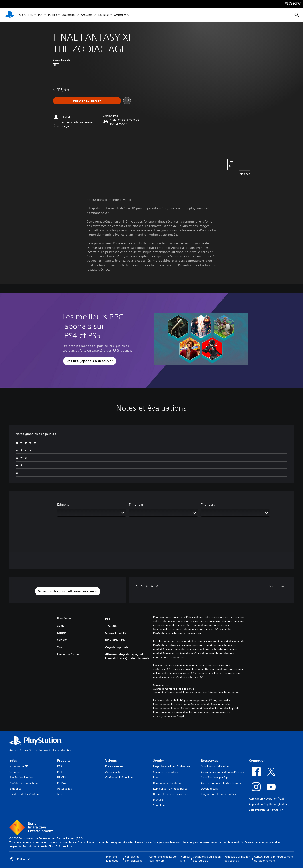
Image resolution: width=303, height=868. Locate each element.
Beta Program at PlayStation (266, 810)
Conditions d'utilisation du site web (163, 859)
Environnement (114, 766)
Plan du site (185, 859)
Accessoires (69, 15)
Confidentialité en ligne (119, 777)
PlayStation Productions (24, 783)
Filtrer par (136, 504)
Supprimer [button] (277, 586)
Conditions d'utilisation (215, 766)
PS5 (31, 15)
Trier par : (208, 504)
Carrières (15, 772)
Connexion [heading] (257, 760)
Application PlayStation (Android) (269, 804)
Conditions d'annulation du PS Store (223, 772)
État (155, 777)
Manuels (158, 800)
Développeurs (209, 789)
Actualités (87, 15)
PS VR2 (61, 777)
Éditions (63, 504)
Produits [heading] (64, 760)
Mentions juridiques (112, 859)
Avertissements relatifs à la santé (174, 689)
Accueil (14, 750)
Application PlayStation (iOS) (266, 799)
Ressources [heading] (209, 760)
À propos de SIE (19, 766)
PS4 (40, 15)
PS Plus (53, 15)
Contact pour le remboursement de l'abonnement (274, 859)
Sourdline (159, 805)
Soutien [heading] (159, 760)
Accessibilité (113, 772)
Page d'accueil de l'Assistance (172, 766)
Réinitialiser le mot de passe (170, 789)
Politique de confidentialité (134, 859)
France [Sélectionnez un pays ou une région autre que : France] (20, 859)
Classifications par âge (215, 777)
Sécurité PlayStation (165, 772)
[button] (90, 361)
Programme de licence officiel (219, 794)
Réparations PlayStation (168, 783)
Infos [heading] (13, 760)
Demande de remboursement (171, 794)
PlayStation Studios (21, 777)
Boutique (103, 15)
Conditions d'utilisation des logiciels (207, 859)
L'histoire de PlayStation (24, 794)
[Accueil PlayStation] (10, 15)
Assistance (120, 15)
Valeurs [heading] (111, 760)
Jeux (20, 15)
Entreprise (15, 789)
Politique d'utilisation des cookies (237, 859)
